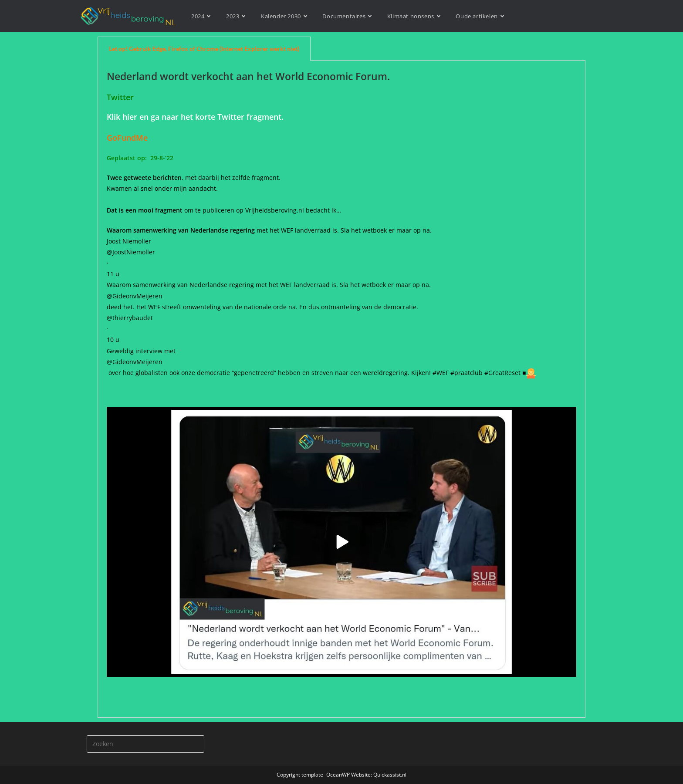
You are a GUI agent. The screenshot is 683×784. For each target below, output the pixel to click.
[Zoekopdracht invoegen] (145, 744)
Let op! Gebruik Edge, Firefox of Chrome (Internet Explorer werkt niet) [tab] (204, 49)
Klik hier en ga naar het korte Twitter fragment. (195, 117)
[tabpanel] (341, 389)
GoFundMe (129, 138)
